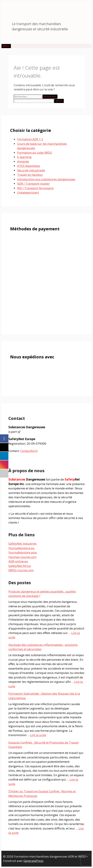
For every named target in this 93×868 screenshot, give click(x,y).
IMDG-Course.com (21, 570)
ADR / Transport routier (33, 184)
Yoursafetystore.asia (23, 552)
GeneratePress (33, 861)
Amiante (23, 161)
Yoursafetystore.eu (21, 548)
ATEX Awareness (29, 166)
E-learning (24, 157)
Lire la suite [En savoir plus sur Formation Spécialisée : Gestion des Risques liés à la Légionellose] (38, 735)
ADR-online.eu (18, 561)
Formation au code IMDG (35, 153)
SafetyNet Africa (20, 566)
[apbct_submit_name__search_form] (59, 101)
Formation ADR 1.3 (30, 139)
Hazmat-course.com (22, 557)
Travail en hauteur (30, 175)
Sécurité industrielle (31, 170)
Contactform (29, 451)
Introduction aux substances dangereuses (46, 179)
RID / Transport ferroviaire (35, 188)
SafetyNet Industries (23, 544)
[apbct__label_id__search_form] (34, 101)
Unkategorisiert (28, 192)
